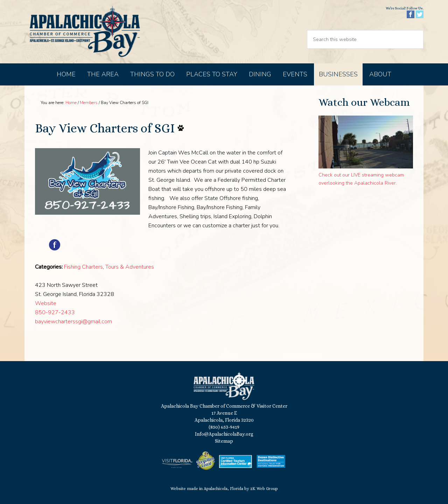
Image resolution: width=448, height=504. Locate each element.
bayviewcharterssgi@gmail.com (73, 322)
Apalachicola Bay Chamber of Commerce (85, 32)
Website (46, 303)
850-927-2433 (55, 312)
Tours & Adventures (130, 267)
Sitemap (224, 441)
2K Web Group (264, 489)
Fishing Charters (83, 267)
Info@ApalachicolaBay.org (224, 434)
